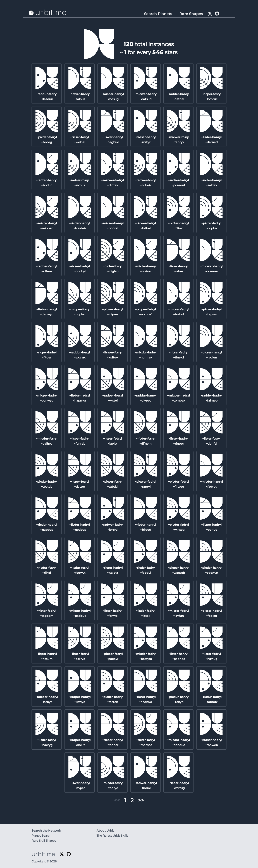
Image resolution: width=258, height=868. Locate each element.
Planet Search (41, 836)
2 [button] (132, 800)
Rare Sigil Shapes (44, 841)
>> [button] (141, 800)
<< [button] (117, 800)
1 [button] (125, 800)
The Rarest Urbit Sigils (112, 836)
